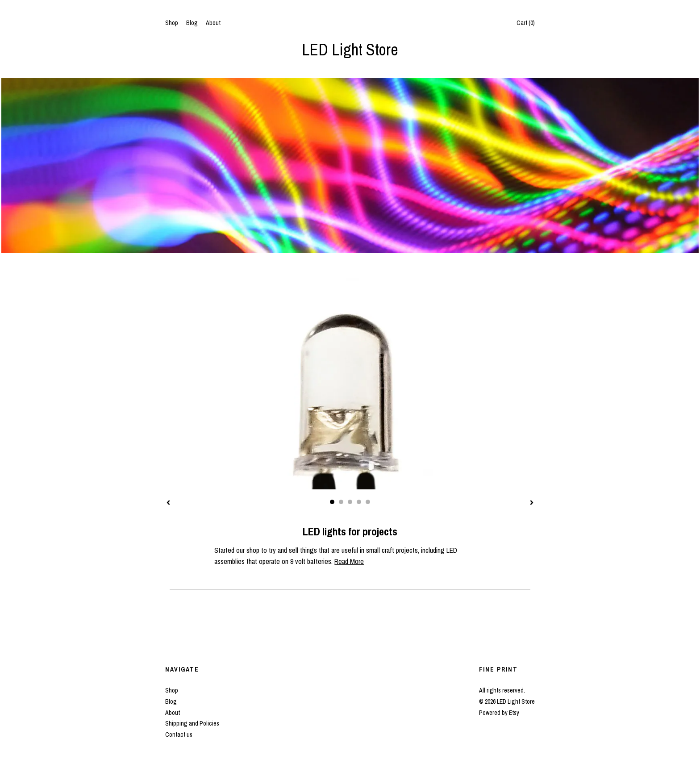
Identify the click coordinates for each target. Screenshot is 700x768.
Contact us (179, 735)
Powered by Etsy (499, 713)
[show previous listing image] (168, 503)
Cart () (526, 23)
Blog (192, 23)
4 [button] (359, 502)
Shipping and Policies (192, 723)
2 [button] (341, 502)
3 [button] (350, 502)
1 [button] (332, 502)
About (213, 23)
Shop (172, 23)
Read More (349, 561)
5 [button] (368, 502)
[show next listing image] (532, 503)
